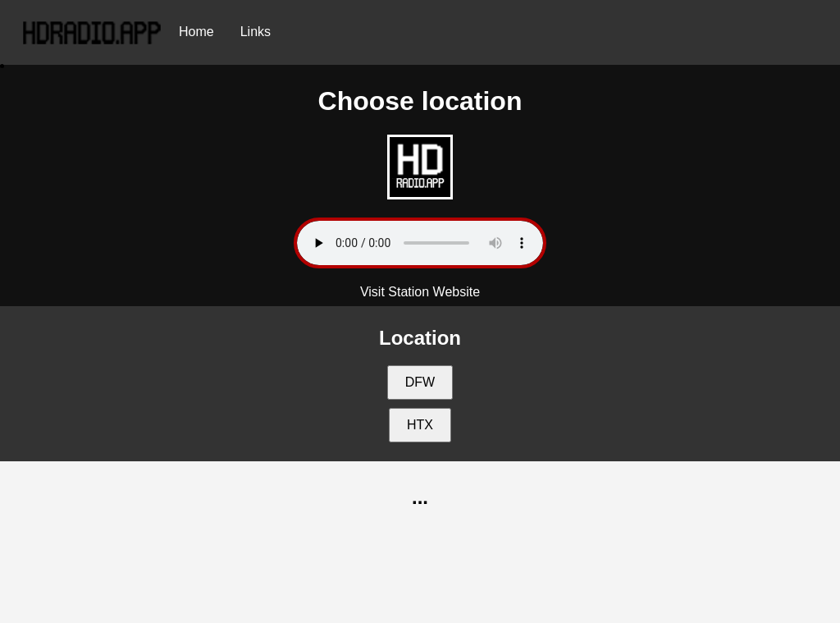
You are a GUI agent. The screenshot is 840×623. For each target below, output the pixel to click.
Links (256, 32)
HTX (420, 425)
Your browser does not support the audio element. (420, 243)
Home (196, 32)
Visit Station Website (420, 292)
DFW (420, 382)
